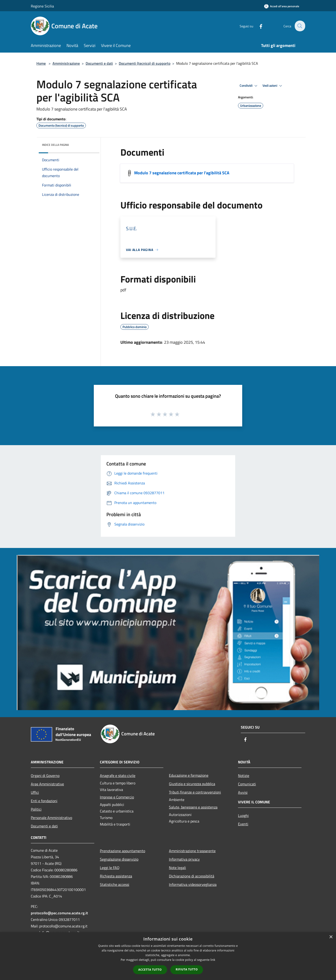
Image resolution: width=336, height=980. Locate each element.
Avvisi (243, 792)
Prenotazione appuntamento (122, 851)
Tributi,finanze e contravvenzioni (195, 792)
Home (41, 63)
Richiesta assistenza (116, 876)
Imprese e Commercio (117, 797)
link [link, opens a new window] (213, 960)
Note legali (177, 868)
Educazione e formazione (189, 775)
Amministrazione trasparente (192, 851)
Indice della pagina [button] (55, 145)
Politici (36, 809)
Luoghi (243, 815)
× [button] (331, 937)
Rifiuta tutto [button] (187, 969)
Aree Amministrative (47, 784)
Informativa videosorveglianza (193, 884)
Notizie (244, 776)
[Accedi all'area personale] (282, 6)
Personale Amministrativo (51, 818)
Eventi (243, 824)
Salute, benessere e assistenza (193, 807)
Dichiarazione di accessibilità (192, 876)
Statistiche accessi (115, 884)
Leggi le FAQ (110, 868)
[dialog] (168, 956)
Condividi (249, 86)
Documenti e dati (99, 63)
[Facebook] (258, 26)
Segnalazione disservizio (119, 859)
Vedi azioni (273, 86)
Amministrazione (66, 63)
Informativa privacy (184, 859)
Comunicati (247, 784)
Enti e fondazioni (44, 801)
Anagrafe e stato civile (118, 776)
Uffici (35, 792)
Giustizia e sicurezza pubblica (192, 784)
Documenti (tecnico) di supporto (145, 63)
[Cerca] (300, 26)
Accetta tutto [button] (150, 970)
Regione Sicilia (42, 6)
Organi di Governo (45, 776)
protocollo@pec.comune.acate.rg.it (59, 913)
